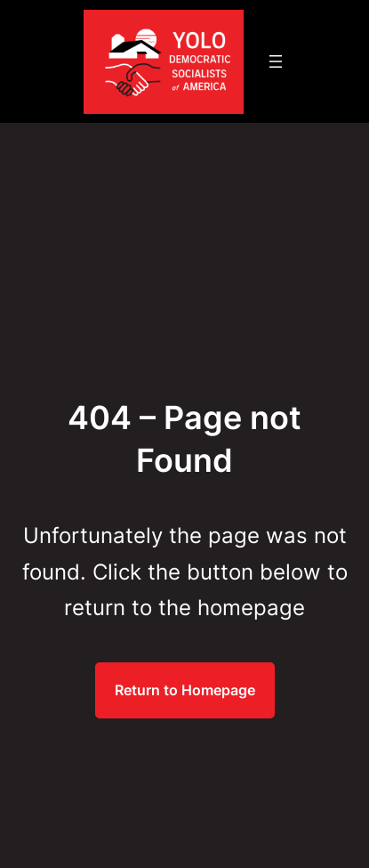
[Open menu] (276, 61)
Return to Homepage (185, 690)
